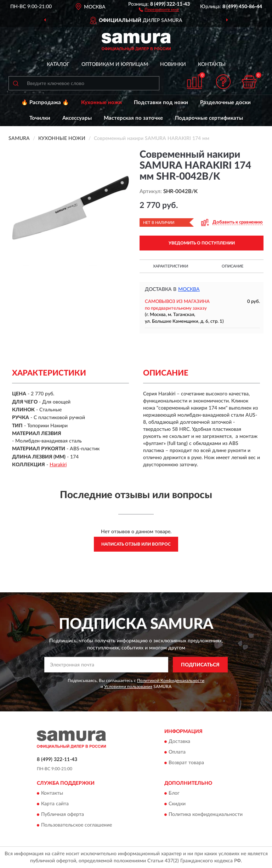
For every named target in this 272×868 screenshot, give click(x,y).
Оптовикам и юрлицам (115, 64)
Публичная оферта (63, 815)
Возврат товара (186, 763)
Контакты (212, 64)
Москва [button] (189, 289)
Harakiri (58, 465)
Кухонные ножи (101, 103)
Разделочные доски (225, 103)
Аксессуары (77, 118)
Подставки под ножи (161, 103)
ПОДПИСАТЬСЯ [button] (200, 665)
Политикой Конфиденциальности (171, 681)
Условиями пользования (128, 687)
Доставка (179, 742)
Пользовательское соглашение (76, 825)
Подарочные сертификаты (209, 118)
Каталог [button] (58, 64)
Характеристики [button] (171, 266)
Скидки (177, 804)
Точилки (40, 118)
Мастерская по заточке (133, 118)
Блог (174, 794)
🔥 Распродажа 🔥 (45, 103)
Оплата (177, 752)
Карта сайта (55, 804)
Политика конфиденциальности (206, 815)
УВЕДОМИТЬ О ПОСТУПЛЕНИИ (202, 243)
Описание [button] (233, 266)
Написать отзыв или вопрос (136, 544)
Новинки (173, 64)
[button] (159, 9)
